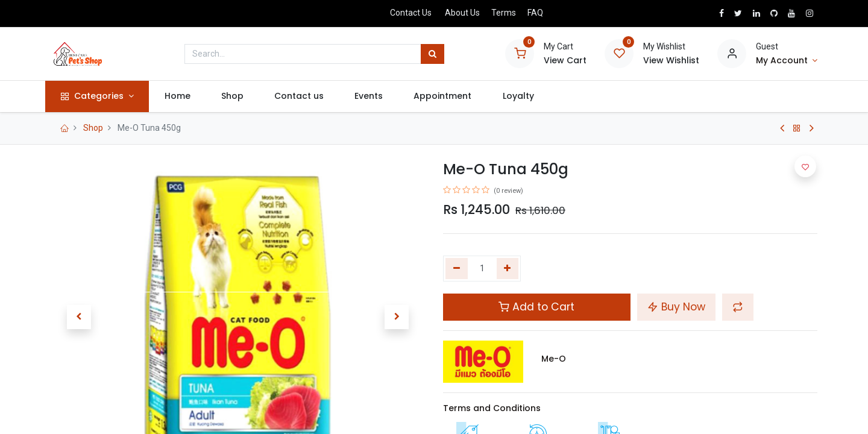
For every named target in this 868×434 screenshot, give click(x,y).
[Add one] (508, 269)
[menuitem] (183, 96)
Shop (93, 128)
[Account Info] (787, 61)
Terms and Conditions (492, 408)
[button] (79, 317)
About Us (462, 13)
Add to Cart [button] (536, 307)
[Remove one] (457, 269)
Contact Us (411, 13)
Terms (504, 13)
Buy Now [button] (676, 307)
